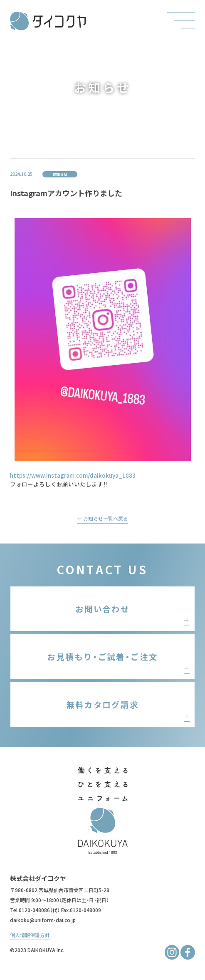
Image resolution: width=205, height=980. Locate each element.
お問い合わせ (103, 609)
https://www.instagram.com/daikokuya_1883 (73, 475)
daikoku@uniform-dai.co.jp (43, 920)
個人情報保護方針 (30, 935)
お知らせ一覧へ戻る (103, 518)
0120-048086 (34, 910)
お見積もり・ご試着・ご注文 (102, 657)
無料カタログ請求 (103, 704)
